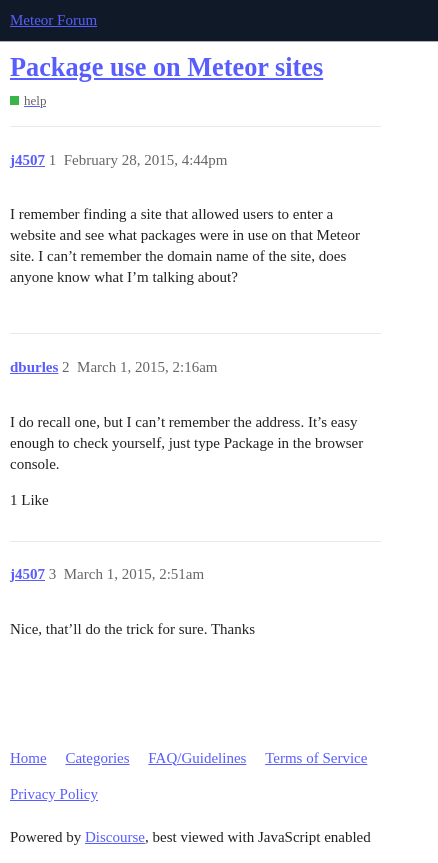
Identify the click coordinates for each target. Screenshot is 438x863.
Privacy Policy (54, 794)
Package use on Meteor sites (166, 67)
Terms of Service (316, 758)
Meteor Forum (53, 20)
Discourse (115, 837)
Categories (97, 758)
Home (28, 758)
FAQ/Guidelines (197, 758)
